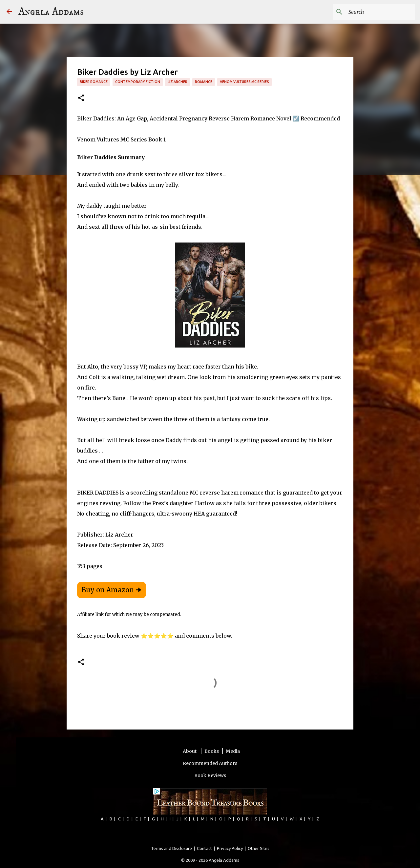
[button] (81, 98)
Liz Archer (178, 82)
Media (233, 751)
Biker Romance (94, 82)
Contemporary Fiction (138, 82)
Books (212, 751)
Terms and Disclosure (171, 848)
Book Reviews (210, 775)
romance (204, 82)
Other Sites (259, 848)
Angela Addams (51, 12)
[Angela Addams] (9, 12)
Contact (204, 848)
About (190, 751)
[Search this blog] (380, 12)
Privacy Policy (230, 848)
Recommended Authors (210, 763)
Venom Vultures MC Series (244, 82)
